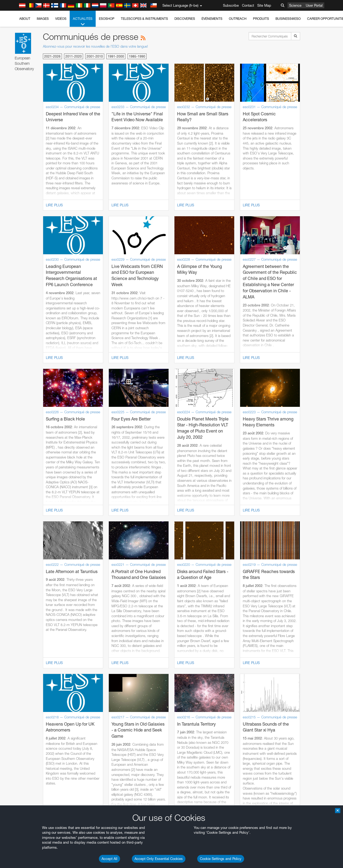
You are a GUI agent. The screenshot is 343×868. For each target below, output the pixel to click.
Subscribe (231, 5)
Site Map (264, 5)
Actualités (83, 22)
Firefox (21, 681)
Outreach (238, 19)
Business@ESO (288, 19)
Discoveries (185, 19)
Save (17, 764)
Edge (20, 676)
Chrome (22, 671)
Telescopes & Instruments (144, 19)
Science (295, 5)
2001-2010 (95, 56)
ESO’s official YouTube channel (126, 578)
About (25, 19)
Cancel (43, 764)
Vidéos (61, 19)
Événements (212, 19)
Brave (20, 666)
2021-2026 (52, 56)
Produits (261, 19)
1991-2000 (116, 56)
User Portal (314, 5)
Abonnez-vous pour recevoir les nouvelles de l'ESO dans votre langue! (95, 46)
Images (43, 19)
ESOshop (107, 19)
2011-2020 (74, 56)
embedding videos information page (308, 582)
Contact (248, 5)
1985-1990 (137, 56)
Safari (20, 686)
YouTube (12, 578)
